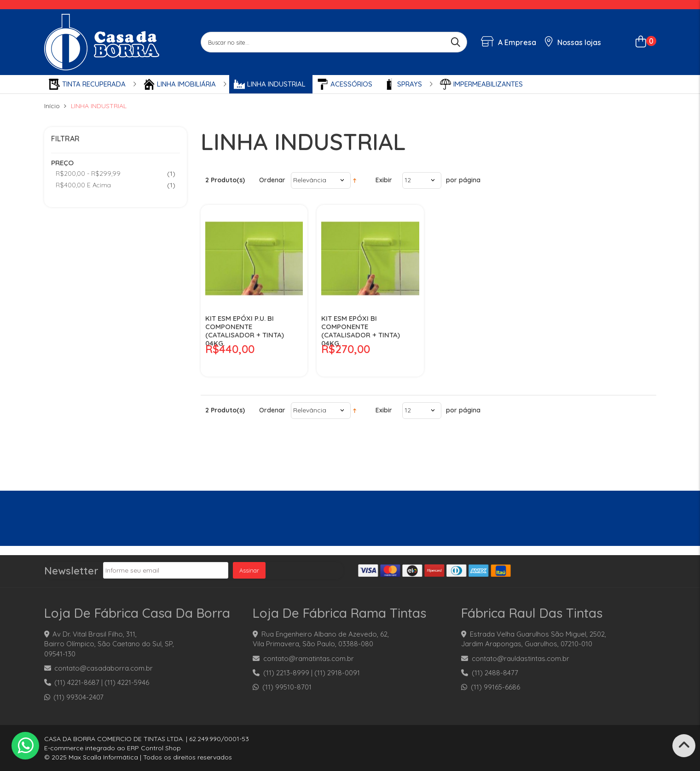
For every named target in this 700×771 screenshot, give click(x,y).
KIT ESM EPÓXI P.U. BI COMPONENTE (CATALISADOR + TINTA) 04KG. (245, 331)
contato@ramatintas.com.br (309, 658)
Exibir (384, 180)
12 (408, 180)
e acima (83, 185)
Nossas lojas (573, 42)
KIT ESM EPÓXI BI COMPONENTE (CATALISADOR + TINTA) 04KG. (361, 331)
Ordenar (272, 180)
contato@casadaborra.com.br (104, 668)
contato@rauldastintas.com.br (521, 658)
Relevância (310, 180)
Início (52, 106)
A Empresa (509, 42)
